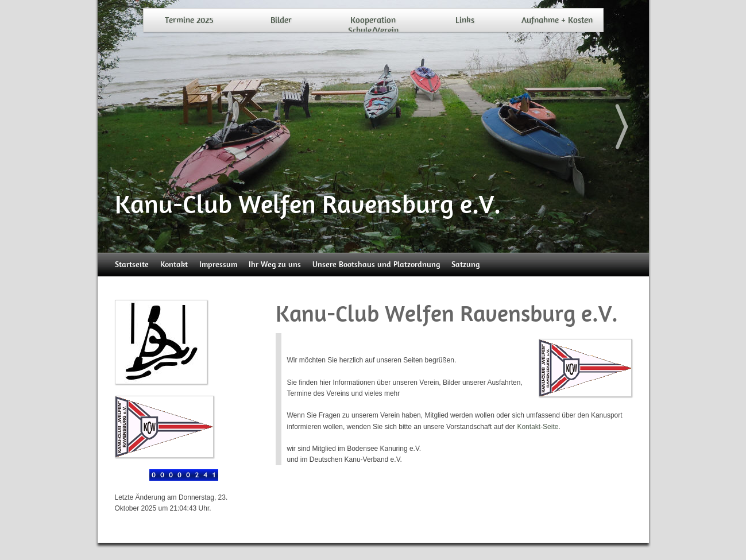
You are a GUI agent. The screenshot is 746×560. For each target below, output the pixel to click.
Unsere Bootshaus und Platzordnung (376, 264)
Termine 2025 (189, 20)
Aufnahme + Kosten (557, 20)
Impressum (218, 264)
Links (465, 20)
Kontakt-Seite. (538, 427)
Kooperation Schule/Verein (373, 25)
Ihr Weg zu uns (275, 264)
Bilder (281, 20)
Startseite (132, 264)
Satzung (465, 264)
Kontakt (174, 264)
